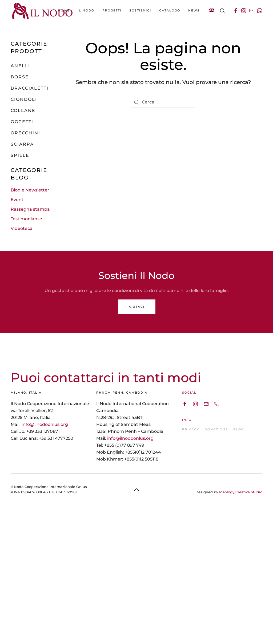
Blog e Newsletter (30, 190)
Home (64, 10)
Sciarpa (22, 144)
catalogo (170, 10)
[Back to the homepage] (43, 11)
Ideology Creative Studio (241, 492)
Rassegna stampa (30, 209)
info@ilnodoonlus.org (45, 424)
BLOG (239, 429)
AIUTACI (137, 307)
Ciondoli (24, 99)
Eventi (18, 200)
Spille (20, 155)
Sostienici (140, 10)
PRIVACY (191, 429)
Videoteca (22, 228)
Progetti (112, 10)
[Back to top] (136, 490)
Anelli (20, 66)
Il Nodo (86, 10)
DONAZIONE (216, 429)
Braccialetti (30, 88)
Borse (20, 77)
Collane (23, 111)
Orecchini (25, 133)
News (194, 10)
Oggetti (22, 122)
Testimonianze (26, 219)
